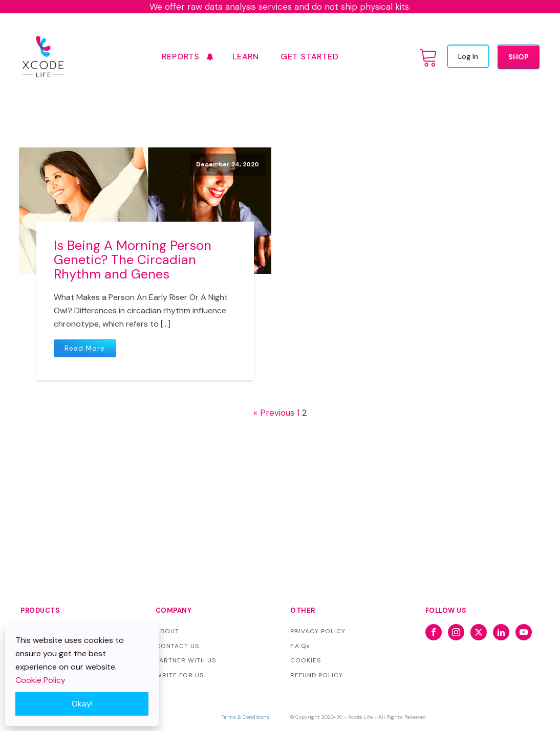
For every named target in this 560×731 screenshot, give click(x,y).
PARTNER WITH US (186, 660)
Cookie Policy (40, 680)
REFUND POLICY (317, 675)
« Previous (274, 413)
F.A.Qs (300, 646)
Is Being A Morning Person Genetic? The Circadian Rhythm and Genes (133, 260)
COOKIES (306, 660)
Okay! (82, 704)
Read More (85, 348)
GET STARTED (310, 57)
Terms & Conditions (246, 717)
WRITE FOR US (180, 675)
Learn (246, 57)
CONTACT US (177, 646)
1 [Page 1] (298, 413)
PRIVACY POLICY (318, 631)
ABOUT (167, 631)
